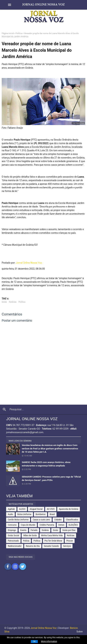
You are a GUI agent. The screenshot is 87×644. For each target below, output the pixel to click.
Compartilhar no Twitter (23, 567)
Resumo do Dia (33, 546)
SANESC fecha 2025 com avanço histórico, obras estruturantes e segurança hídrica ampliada (46, 464)
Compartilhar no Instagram (15, 567)
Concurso (12, 525)
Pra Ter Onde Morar (53, 541)
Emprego (12, 530)
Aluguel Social (36, 509)
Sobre (80, 632)
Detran (61, 525)
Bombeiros (41, 514)
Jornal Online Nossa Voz (29, 263)
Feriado (34, 530)
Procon (70, 541)
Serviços (67, 546)
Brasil (52, 514)
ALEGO (22, 509)
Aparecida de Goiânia (69, 509)
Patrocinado (13, 541)
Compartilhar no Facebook (8, 567)
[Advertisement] (43, 601)
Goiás (4, 302)
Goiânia (45, 530)
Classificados (72, 520)
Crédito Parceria (47, 525)
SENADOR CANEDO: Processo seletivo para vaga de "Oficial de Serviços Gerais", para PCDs (51, 478)
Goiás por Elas (69, 530)
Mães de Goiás (30, 536)
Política (19, 33)
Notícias (13, 302)
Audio (10, 514)
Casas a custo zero (41, 520)
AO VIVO (51, 509)
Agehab (11, 509)
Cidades (58, 520)
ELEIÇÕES (73, 525)
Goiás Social (13, 536)
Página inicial (8, 33)
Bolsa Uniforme (24, 514)
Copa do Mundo (28, 525)
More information (49, 641)
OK (34, 641)
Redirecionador (15, 546)
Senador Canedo (51, 546)
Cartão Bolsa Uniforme (18, 520)
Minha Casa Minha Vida (52, 536)
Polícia (26, 541)
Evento (23, 530)
